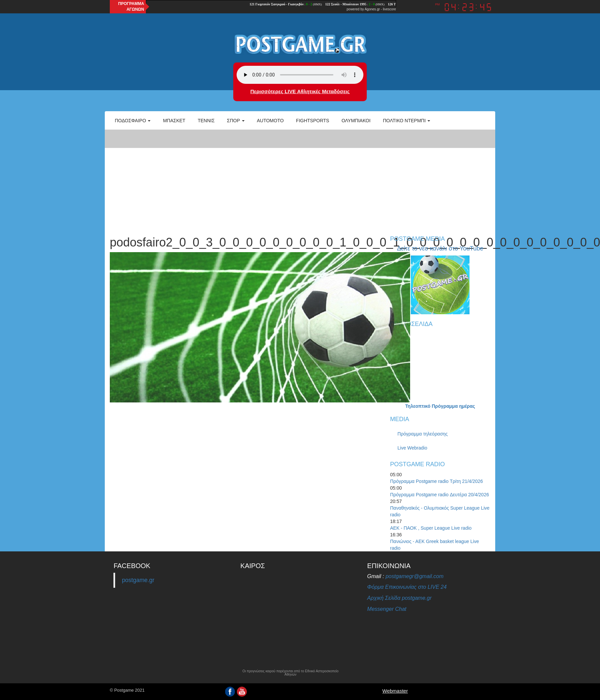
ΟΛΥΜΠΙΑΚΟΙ (356, 121)
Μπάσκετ (174, 121)
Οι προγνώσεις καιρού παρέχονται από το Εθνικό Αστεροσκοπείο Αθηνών (290, 673)
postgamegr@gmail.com (414, 576)
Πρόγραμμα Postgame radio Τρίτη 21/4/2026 (436, 481)
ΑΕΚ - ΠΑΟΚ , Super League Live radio (431, 528)
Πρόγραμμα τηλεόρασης (423, 434)
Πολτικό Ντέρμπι (406, 121)
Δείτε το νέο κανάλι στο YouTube (440, 248)
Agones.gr (372, 9)
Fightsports (313, 121)
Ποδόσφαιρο (133, 121)
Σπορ (236, 121)
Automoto (270, 121)
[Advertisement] (300, 179)
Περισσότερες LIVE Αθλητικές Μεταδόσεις (300, 91)
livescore (389, 9)
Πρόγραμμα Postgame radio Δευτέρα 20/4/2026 (439, 495)
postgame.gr (138, 580)
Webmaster (395, 691)
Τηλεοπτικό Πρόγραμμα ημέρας (440, 406)
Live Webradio (412, 448)
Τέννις (206, 121)
